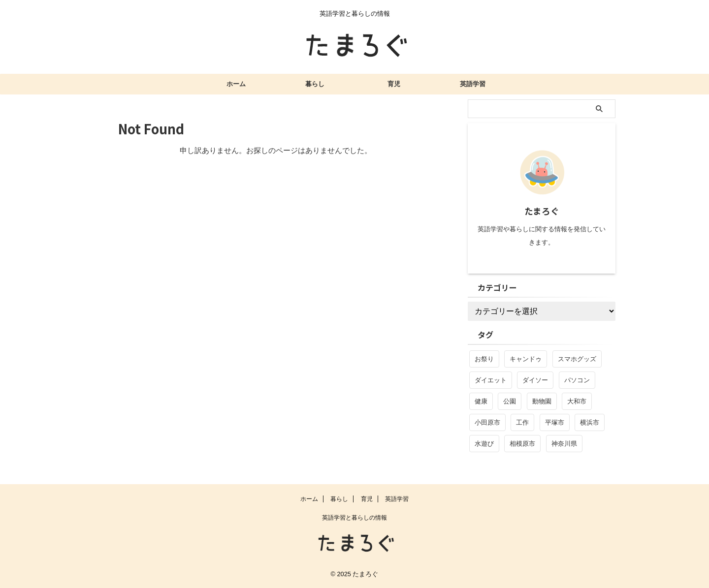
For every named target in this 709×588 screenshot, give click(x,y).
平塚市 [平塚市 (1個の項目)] (555, 422)
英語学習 (473, 84)
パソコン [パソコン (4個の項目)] (577, 380)
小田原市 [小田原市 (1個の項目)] (487, 422)
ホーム (236, 84)
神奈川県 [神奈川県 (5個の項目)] (564, 444)
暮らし (315, 84)
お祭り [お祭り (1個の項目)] (484, 359)
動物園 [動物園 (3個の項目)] (542, 401)
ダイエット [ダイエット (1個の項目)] (491, 380)
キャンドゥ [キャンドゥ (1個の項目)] (526, 359)
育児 (394, 84)
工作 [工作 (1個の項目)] (522, 422)
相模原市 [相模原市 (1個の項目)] (522, 444)
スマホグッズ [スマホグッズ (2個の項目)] (577, 359)
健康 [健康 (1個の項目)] (481, 401)
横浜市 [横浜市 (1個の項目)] (590, 422)
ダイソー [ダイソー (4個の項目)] (535, 380)
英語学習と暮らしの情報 (354, 518)
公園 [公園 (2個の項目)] (510, 401)
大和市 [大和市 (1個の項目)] (577, 401)
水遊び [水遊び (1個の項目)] (484, 444)
